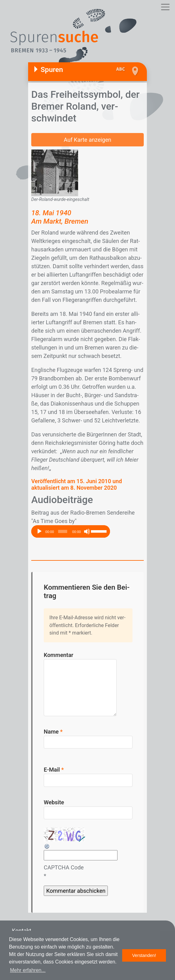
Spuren (52, 69)
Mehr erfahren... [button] (28, 970)
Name (53, 732)
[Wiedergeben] (39, 531)
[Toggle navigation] (165, 7)
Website (54, 802)
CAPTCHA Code (64, 867)
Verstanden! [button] (144, 955)
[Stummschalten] (87, 531)
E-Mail (54, 770)
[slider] (63, 531)
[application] (71, 531)
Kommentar (59, 655)
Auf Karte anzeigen (87, 140)
